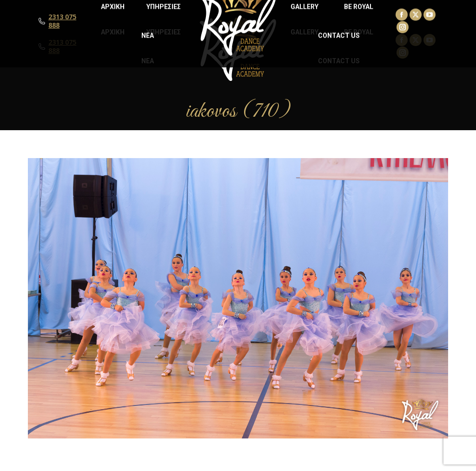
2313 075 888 (62, 46)
